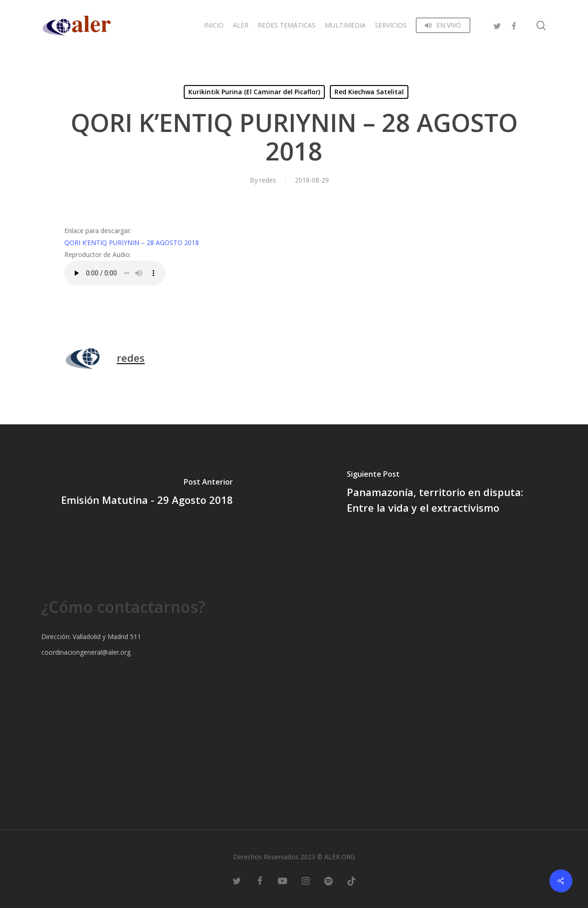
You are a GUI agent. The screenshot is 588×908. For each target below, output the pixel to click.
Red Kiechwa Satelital (369, 92)
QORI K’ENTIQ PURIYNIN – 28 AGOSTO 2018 (132, 243)
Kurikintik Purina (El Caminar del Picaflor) (254, 92)
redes (268, 180)
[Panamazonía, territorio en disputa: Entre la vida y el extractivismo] (441, 493)
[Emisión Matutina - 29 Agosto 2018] (147, 493)
